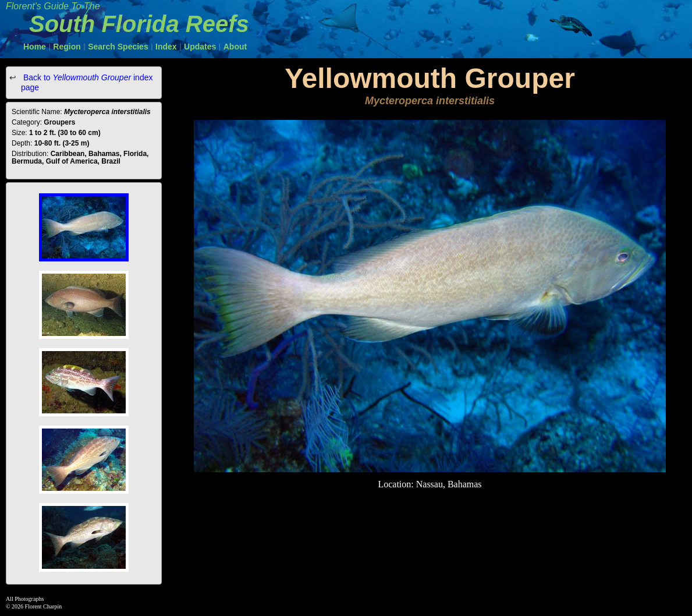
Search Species (118, 47)
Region (67, 47)
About (235, 47)
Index (166, 47)
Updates (200, 47)
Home (35, 47)
